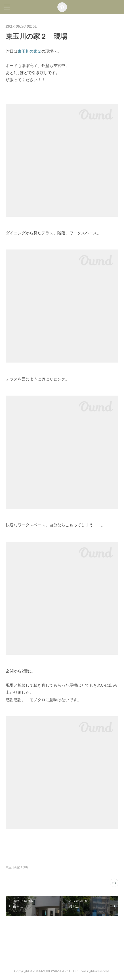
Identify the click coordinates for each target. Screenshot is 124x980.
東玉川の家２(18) (17, 867)
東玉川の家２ (30, 51)
